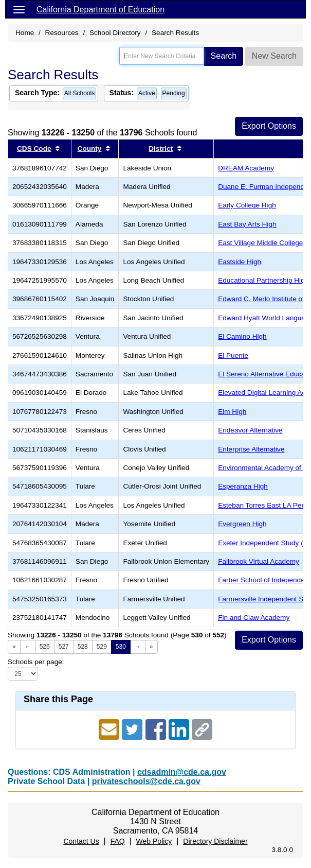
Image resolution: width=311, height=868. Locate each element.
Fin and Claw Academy (254, 618)
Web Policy (154, 841)
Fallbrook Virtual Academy (259, 561)
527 (64, 647)
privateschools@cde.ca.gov (146, 781)
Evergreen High (242, 524)
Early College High (247, 205)
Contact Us (81, 841)
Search (224, 56)
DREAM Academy (246, 168)
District (161, 149)
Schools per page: (36, 662)
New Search (274, 56)
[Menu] (19, 9)
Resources (62, 33)
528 (83, 647)
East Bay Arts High (247, 224)
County (90, 149)
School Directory (115, 33)
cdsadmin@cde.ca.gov (182, 772)
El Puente (233, 355)
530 (121, 647)
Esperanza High (243, 486)
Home (25, 33)
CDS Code (34, 149)
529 (102, 647)
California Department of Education (100, 10)
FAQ (118, 841)
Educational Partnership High (263, 280)
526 (45, 647)
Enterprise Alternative (251, 449)
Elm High (232, 412)
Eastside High (240, 262)
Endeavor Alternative (250, 430)
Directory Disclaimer (215, 841)
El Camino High (242, 336)
